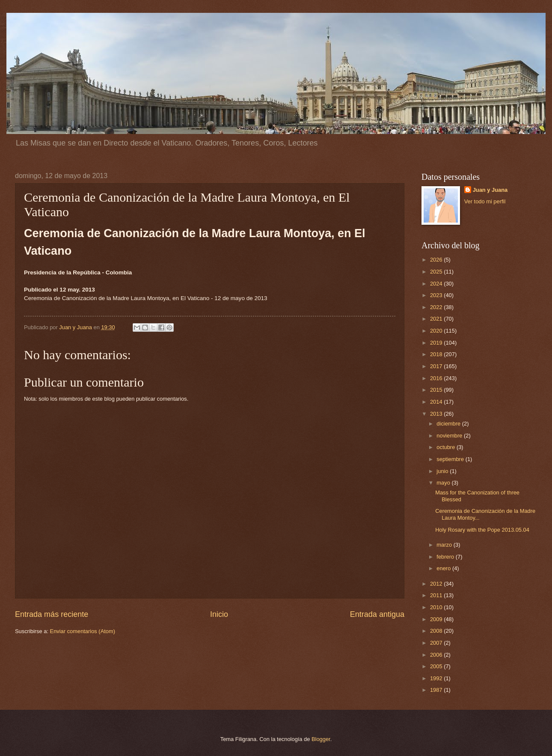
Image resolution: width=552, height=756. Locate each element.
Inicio (219, 614)
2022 (437, 307)
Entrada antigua (377, 614)
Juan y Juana (490, 190)
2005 (437, 666)
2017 (437, 366)
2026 (437, 260)
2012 (437, 584)
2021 (437, 319)
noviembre (450, 436)
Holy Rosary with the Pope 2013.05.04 (482, 530)
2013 (437, 414)
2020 (437, 331)
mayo (444, 483)
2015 (437, 390)
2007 (437, 643)
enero (444, 568)
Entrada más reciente (52, 614)
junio (443, 471)
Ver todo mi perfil (485, 201)
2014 (437, 402)
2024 (437, 284)
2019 (437, 343)
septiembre (451, 459)
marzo (445, 545)
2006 (437, 655)
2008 (437, 631)
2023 (437, 295)
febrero (446, 557)
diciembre (449, 424)
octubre (447, 447)
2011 (437, 595)
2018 (437, 354)
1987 (437, 690)
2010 (437, 607)
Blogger (321, 739)
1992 (437, 678)
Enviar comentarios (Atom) (83, 631)
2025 (437, 272)
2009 (437, 619)
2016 (437, 378)
